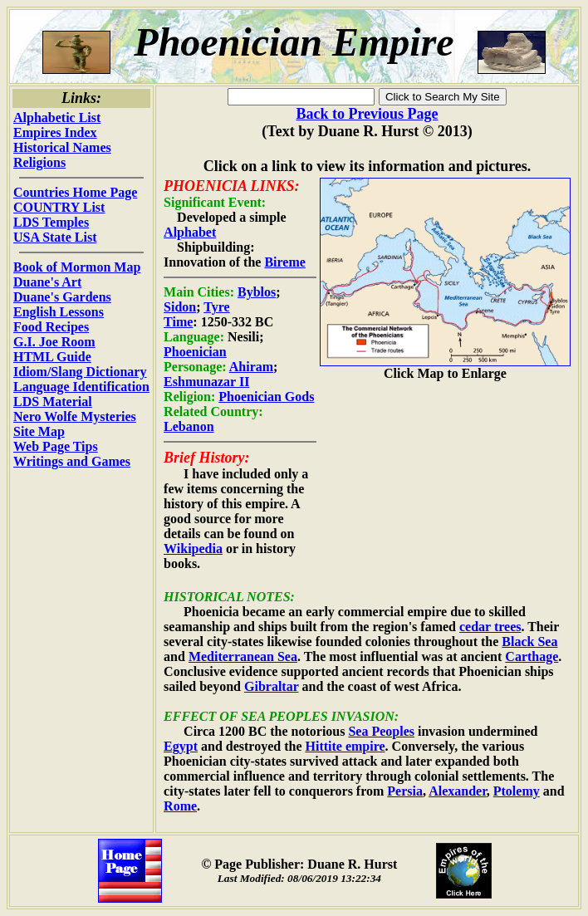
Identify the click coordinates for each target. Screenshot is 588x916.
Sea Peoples (381, 731)
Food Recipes (51, 327)
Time (178, 322)
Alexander (458, 791)
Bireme (284, 262)
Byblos (257, 292)
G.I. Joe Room (54, 342)
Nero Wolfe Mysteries (75, 416)
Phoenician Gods (266, 397)
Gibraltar (271, 686)
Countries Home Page (75, 192)
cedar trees (490, 627)
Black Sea (529, 642)
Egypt (181, 746)
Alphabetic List (57, 118)
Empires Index (55, 132)
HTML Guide (52, 357)
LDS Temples (51, 222)
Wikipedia (193, 549)
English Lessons (59, 312)
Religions (39, 162)
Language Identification (81, 387)
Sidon (180, 307)
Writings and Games (72, 461)
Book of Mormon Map (77, 267)
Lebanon (189, 426)
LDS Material (53, 402)
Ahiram (251, 367)
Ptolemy (517, 791)
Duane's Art (47, 282)
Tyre (216, 307)
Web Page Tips (56, 446)
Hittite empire (345, 746)
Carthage (532, 656)
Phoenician (195, 352)
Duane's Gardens (62, 297)
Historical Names (62, 147)
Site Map (39, 431)
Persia (405, 791)
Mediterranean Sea (243, 656)
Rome (180, 806)
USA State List (55, 237)
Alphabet (190, 232)
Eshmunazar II (206, 382)
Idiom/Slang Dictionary (80, 372)
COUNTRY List (59, 207)
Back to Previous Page (367, 114)
